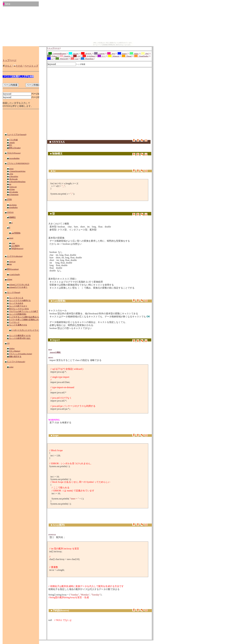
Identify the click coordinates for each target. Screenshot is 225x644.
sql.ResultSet (12, 176)
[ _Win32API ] (62, 59)
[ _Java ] (111, 53)
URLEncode (12, 179)
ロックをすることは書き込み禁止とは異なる (26, 317)
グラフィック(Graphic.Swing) (19, 354)
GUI (7, 343)
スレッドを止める (15, 303)
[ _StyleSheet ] (89, 56)
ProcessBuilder (13, 158)
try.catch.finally (13, 274)
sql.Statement (13, 194)
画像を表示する (14, 356)
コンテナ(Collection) (14, 256)
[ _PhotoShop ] (87, 59)
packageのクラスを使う (17, 287)
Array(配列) (14, 246)
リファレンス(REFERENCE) (17, 163)
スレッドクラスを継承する (19, 300)
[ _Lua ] (74, 59)
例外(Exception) (12, 269)
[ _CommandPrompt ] (57, 53)
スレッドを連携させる (17, 325)
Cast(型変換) (15, 233)
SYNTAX (9, 212)
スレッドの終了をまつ (17, 306)
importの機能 (55, 352)
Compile (11, 143)
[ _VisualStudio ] (141, 56)
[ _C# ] (77, 56)
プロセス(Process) (13, 153)
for (11, 223)
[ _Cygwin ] (99, 53)
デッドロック (13, 322)
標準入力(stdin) (14, 148)
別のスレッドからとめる (18, 309)
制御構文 (11, 217)
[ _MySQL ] (86, 53)
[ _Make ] (134, 53)
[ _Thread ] (127, 56)
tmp (9, 184)
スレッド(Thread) (12, 292)
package (8, 279)
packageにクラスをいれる (18, 285)
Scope (12, 243)
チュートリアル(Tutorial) (16, 134)
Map (9, 264)
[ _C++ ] (102, 56)
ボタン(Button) (14, 351)
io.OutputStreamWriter (16, 171)
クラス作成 (12, 140)
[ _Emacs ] (122, 53)
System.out (12, 187)
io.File (10, 174)
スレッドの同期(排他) (17, 314)
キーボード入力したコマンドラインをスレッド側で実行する (35, 330)
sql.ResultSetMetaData (16, 182)
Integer (10, 169)
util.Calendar (12, 192)
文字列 (8, 200)
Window (11, 348)
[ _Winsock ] (114, 56)
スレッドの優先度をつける (19, 335)
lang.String (12, 205)
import (10, 238)
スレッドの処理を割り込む (19, 338)
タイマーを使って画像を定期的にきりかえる (26, 320)
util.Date (11, 189)
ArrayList (11, 262)
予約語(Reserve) (16, 248)
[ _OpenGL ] (65, 56)
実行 (9, 145)
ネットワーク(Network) (15, 362)
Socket (10, 367)
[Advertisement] (99, 75)
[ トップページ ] (54, 48)
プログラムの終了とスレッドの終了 (23, 311)
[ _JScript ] (73, 53)
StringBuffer (12, 207)
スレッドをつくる (15, 298)
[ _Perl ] (145, 53)
